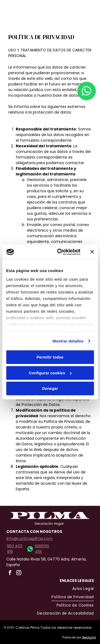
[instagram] (88, 17)
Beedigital (89, 637)
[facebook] (88, 8)
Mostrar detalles (68, 341)
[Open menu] (78, 12)
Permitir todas (50, 357)
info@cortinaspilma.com (29, 538)
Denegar (50, 388)
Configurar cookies (50, 373)
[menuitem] (83, 589)
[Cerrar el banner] (92, 252)
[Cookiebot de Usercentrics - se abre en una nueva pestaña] (60, 252)
